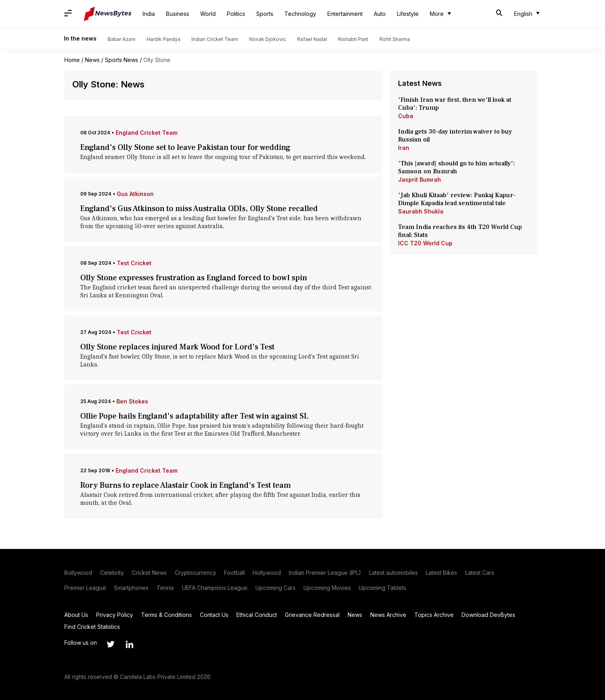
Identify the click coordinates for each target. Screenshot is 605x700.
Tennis (165, 588)
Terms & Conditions (166, 615)
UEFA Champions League (215, 588)
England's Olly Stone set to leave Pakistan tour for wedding (185, 147)
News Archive (388, 615)
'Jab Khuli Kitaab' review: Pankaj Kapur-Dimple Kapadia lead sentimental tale (457, 199)
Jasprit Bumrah (419, 179)
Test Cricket (134, 263)
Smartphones (131, 588)
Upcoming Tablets (383, 588)
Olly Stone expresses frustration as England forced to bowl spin (194, 278)
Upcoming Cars (275, 588)
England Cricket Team (147, 133)
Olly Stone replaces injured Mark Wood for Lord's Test (177, 347)
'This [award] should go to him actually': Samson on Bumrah (456, 167)
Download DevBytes (488, 615)
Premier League (85, 588)
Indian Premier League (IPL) (325, 573)
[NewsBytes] (108, 14)
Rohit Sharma (395, 39)
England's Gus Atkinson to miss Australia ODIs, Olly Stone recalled (199, 209)
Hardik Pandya (163, 39)
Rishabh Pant (353, 39)
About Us (76, 615)
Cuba (406, 116)
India (149, 14)
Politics (236, 14)
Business (178, 14)
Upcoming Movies (327, 588)
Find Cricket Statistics (92, 627)
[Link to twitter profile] (110, 644)
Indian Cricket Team (215, 39)
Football (234, 573)
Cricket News (149, 573)
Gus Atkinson (135, 194)
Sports (265, 14)
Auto (380, 14)
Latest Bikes (442, 573)
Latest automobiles (393, 573)
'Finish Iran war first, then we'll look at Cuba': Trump (455, 104)
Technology (300, 14)
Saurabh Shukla (421, 211)
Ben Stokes (132, 401)
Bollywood (78, 573)
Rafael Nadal (312, 39)
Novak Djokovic (268, 39)
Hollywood (267, 573)
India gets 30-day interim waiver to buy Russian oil (455, 136)
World (208, 14)
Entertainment (345, 14)
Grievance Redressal (312, 615)
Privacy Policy (115, 615)
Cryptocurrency (195, 573)
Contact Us (214, 615)
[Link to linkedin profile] (130, 644)
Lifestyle (408, 14)
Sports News (122, 60)
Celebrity (112, 573)
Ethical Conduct (257, 615)
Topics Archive (434, 615)
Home (72, 60)
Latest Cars (480, 573)
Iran (404, 148)
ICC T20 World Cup (425, 243)
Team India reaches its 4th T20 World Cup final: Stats (460, 231)
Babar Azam (122, 39)
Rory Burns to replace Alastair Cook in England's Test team (186, 485)
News (92, 60)
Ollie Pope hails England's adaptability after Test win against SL (194, 416)
